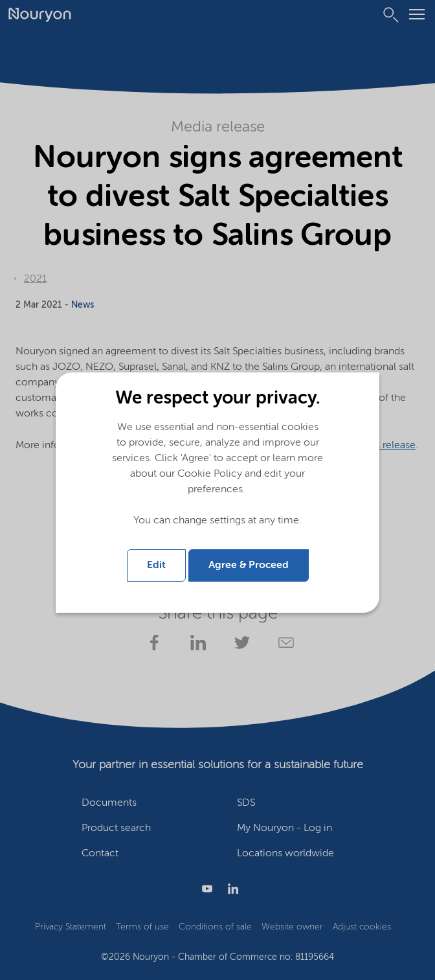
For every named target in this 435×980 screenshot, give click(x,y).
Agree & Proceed (249, 565)
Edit (156, 565)
